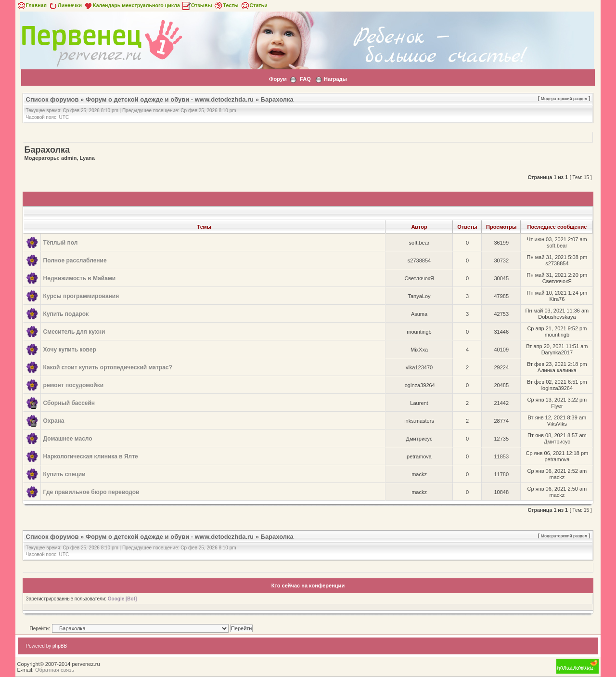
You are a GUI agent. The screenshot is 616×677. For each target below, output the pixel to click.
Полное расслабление (75, 260)
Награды (335, 79)
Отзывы (197, 5)
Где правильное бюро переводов (91, 492)
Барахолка (277, 99)
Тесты (226, 5)
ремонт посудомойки (73, 385)
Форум (278, 79)
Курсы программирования (81, 296)
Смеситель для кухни (74, 332)
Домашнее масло (68, 439)
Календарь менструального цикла (132, 5)
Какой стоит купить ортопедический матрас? (108, 367)
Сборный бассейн (69, 403)
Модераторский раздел (564, 99)
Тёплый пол (61, 243)
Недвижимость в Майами (80, 278)
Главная (32, 5)
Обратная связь (55, 670)
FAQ (305, 79)
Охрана (54, 421)
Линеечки (65, 5)
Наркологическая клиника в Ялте (91, 456)
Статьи (254, 5)
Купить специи (64, 474)
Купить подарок (66, 314)
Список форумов (52, 99)
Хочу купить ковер (70, 350)
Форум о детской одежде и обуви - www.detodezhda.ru (170, 99)
